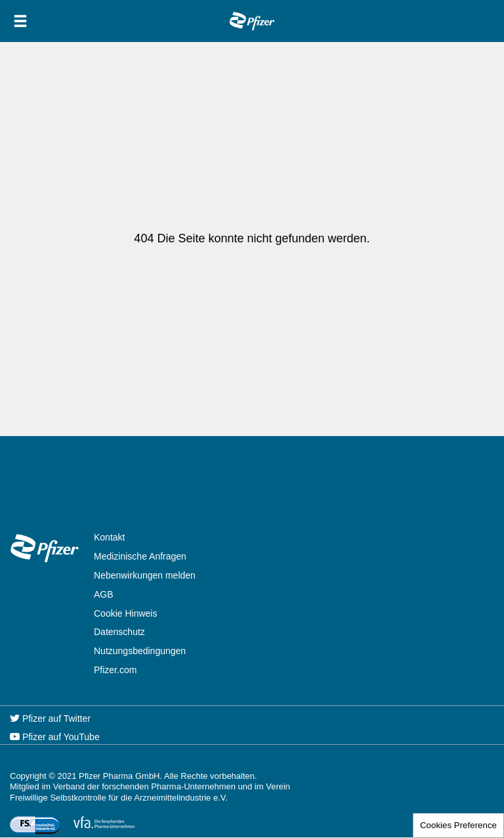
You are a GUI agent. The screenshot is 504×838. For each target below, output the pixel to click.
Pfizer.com (115, 670)
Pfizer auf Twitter (50, 718)
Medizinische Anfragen (140, 556)
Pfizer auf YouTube (55, 737)
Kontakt (109, 537)
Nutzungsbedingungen (140, 651)
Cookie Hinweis (125, 613)
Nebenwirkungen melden (145, 575)
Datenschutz (119, 632)
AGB (104, 594)
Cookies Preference (458, 825)
